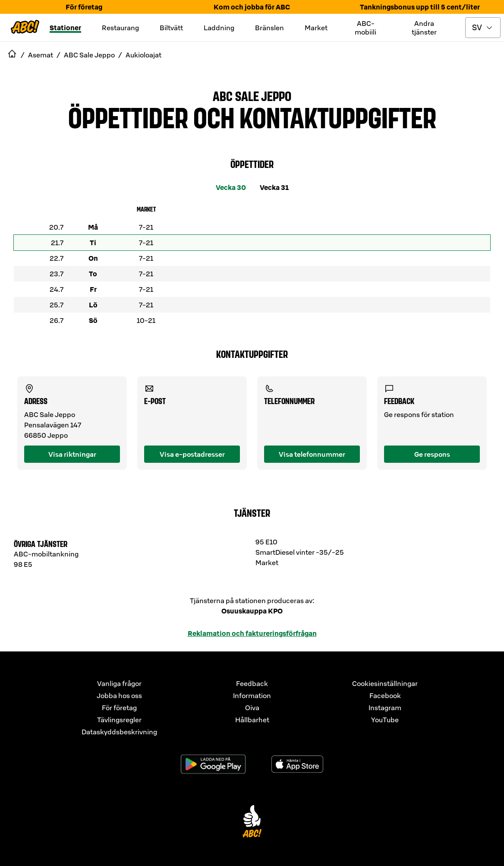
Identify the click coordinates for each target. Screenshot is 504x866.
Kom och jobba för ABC (252, 7)
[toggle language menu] (483, 28)
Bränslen (269, 28)
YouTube (385, 720)
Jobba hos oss (119, 695)
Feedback (252, 683)
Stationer (65, 28)
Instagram (385, 708)
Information (252, 695)
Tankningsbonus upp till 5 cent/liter (420, 7)
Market (316, 28)
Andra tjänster (424, 28)
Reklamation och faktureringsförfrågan (252, 633)
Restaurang (120, 28)
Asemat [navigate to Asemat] (41, 55)
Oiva (252, 708)
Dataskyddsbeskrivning (119, 732)
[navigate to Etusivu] (12, 55)
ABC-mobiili (365, 28)
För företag (84, 7)
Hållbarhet (252, 720)
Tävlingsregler (119, 720)
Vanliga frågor (119, 683)
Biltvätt (171, 28)
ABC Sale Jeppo (252, 95)
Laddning (219, 28)
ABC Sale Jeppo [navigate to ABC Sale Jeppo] (89, 55)
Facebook (385, 695)
